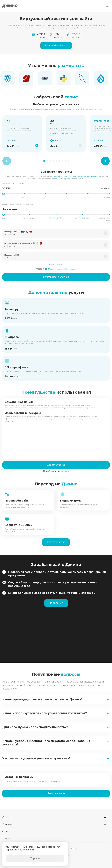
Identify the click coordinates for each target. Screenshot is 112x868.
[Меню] (107, 6)
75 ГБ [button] (87, 197)
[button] (56, 233)
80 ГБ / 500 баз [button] (105, 219)
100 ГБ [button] (107, 197)
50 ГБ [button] (66, 197)
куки (25, 847)
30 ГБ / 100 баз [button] (30, 218)
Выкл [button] (5, 218)
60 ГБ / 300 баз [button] (82, 218)
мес (53, 269)
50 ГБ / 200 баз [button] (56, 218)
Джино (10, 6)
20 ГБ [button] (25, 197)
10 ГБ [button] (5, 197)
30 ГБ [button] (46, 197)
